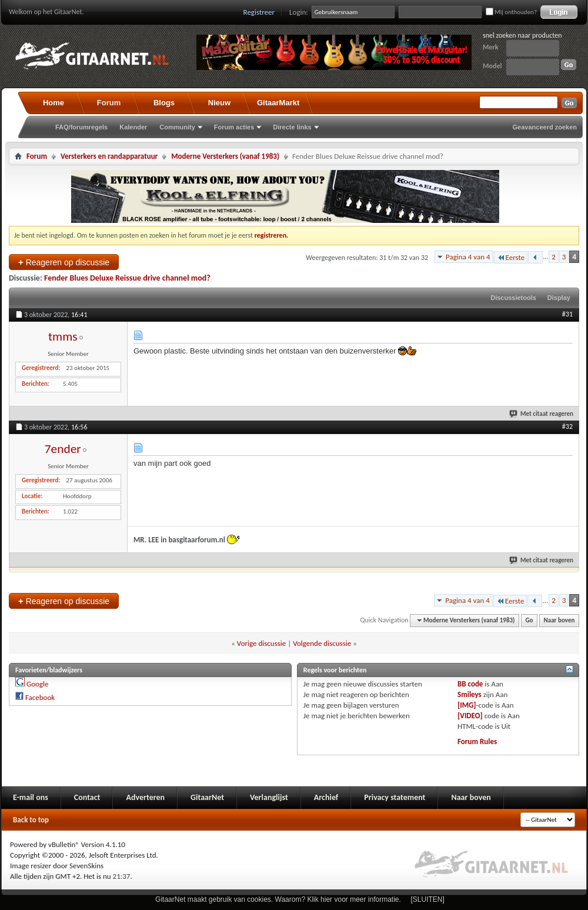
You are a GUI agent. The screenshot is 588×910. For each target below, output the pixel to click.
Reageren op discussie (64, 262)
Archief (326, 797)
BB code (470, 684)
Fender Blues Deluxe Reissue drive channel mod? (127, 278)
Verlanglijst (269, 797)
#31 (567, 314)
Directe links (292, 127)
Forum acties (234, 127)
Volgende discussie (322, 643)
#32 (567, 426)
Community (177, 127)
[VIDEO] (470, 716)
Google (37, 684)
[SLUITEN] (428, 899)
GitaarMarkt (278, 103)
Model (492, 66)
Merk (491, 47)
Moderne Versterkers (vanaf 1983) (225, 156)
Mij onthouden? (511, 12)
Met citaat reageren (542, 414)
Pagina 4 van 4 (468, 257)
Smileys (470, 694)
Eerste (511, 257)
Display (559, 298)
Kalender (133, 127)
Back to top (31, 820)
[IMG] (467, 705)
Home (54, 103)
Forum (109, 103)
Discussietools (513, 298)
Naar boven (559, 620)
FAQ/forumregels (81, 127)
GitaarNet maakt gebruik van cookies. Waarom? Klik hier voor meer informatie (277, 899)
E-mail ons (31, 797)
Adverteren (145, 797)
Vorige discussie (261, 643)
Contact (87, 797)
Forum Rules (477, 741)
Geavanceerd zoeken (545, 127)
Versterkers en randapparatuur (109, 156)
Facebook (40, 697)
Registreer (259, 12)
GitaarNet (207, 797)
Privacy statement (395, 797)
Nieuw (219, 103)
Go (529, 620)
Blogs (164, 103)
